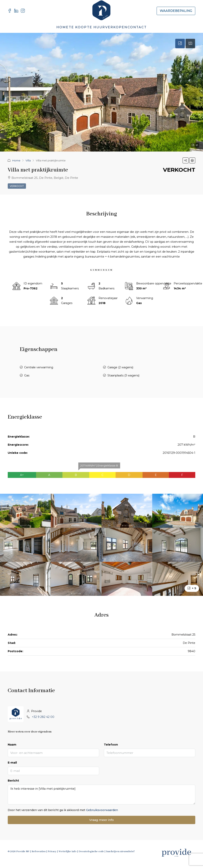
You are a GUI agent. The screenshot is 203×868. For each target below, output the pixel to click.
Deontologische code (91, 851)
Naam (12, 745)
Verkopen (116, 27)
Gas (27, 375)
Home (62, 27)
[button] (186, 160)
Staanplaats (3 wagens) (123, 375)
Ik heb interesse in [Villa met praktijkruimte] (101, 795)
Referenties (39, 851)
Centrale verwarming (39, 367)
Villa (28, 160)
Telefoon (111, 745)
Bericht (13, 781)
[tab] (180, 44)
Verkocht (17, 186)
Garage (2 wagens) (120, 367)
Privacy (52, 851)
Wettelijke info (68, 851)
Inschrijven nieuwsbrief (120, 851)
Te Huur (96, 27)
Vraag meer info (101, 820)
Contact (137, 27)
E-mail (12, 763)
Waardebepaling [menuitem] (176, 11)
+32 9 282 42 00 (43, 717)
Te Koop (78, 27)
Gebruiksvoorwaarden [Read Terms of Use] (102, 810)
